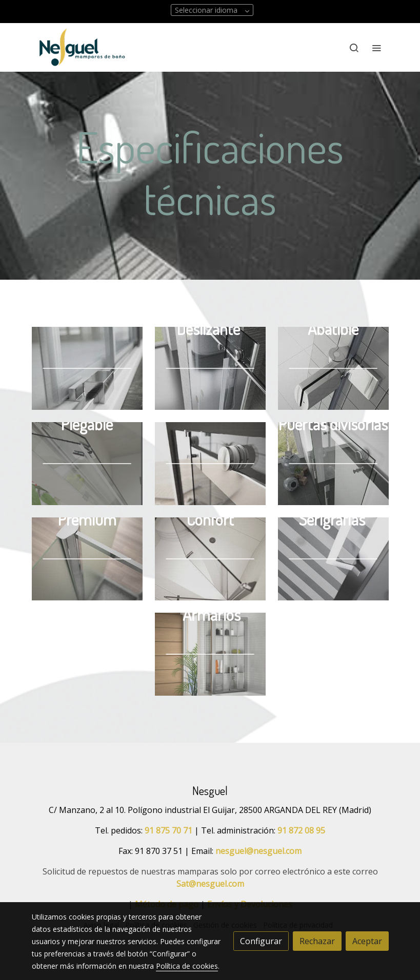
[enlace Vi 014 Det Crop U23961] (210, 463)
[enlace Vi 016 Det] (333, 463)
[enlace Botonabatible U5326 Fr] (333, 367)
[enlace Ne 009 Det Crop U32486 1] (87, 367)
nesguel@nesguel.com (258, 851)
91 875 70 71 (168, 830)
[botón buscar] (354, 48)
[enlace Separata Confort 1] (210, 558)
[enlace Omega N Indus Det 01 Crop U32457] (333, 558)
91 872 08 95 (301, 830)
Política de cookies (187, 966)
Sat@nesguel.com (210, 884)
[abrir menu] (376, 48)
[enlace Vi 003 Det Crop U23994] (210, 367)
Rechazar (317, 941)
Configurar (261, 941)
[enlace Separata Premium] (87, 558)
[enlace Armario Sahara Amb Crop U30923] (210, 653)
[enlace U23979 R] (87, 463)
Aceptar (367, 941)
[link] (82, 47)
